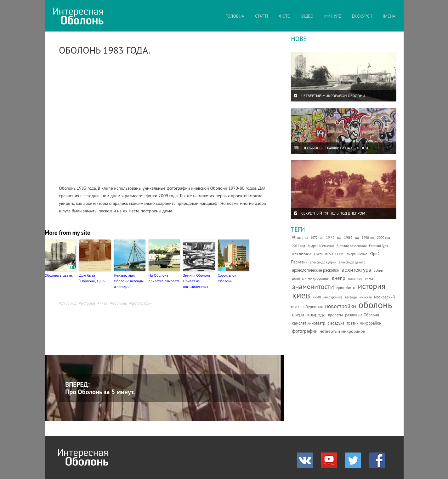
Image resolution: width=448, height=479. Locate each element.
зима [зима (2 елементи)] (369, 278)
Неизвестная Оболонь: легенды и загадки (129, 281)
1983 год (69, 303)
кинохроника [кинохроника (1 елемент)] (333, 297)
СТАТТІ (262, 16)
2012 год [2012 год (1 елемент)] (299, 246)
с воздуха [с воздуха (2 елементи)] (336, 323)
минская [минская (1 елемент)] (366, 297)
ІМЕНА (389, 16)
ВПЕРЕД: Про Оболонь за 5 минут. (100, 388)
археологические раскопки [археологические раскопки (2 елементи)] (316, 270)
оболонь (119, 303)
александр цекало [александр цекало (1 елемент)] (352, 262)
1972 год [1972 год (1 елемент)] (317, 238)
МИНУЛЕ (333, 16)
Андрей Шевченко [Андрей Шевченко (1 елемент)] (321, 246)
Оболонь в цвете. (59, 275)
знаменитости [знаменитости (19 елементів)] (313, 286)
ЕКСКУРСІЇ (362, 16)
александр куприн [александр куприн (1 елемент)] (323, 262)
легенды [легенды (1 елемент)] (351, 297)
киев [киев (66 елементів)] (301, 295)
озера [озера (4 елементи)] (298, 315)
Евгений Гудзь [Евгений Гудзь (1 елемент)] (379, 246)
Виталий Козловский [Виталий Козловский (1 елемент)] (352, 246)
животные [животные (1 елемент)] (355, 279)
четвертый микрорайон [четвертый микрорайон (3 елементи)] (343, 331)
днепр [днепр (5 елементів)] (339, 278)
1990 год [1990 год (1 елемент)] (368, 238)
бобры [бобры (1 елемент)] (378, 270)
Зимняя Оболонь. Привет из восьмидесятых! (197, 281)
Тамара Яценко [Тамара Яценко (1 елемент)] (356, 254)
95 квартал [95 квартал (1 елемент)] (300, 238)
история (88, 303)
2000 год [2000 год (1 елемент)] (384, 238)
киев (104, 303)
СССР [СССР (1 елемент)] (339, 254)
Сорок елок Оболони (227, 278)
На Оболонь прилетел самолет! (164, 278)
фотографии (142, 303)
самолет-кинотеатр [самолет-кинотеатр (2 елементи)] (309, 323)
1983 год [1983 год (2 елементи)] (352, 237)
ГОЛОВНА (235, 16)
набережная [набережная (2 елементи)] (312, 307)
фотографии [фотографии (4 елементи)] (305, 331)
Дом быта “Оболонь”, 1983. (93, 278)
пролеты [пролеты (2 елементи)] (335, 315)
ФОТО (285, 16)
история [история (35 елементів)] (372, 286)
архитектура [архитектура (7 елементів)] (356, 270)
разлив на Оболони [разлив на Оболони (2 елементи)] (362, 315)
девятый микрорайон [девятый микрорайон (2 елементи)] (311, 278)
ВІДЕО (307, 16)
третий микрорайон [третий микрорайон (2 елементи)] (364, 323)
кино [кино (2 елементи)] (317, 297)
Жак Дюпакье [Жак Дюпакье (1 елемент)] (302, 254)
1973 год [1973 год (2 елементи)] (334, 237)
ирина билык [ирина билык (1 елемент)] (346, 288)
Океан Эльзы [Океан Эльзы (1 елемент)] (323, 254)
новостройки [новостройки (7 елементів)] (341, 306)
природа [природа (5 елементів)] (316, 315)
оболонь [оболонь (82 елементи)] (375, 305)
